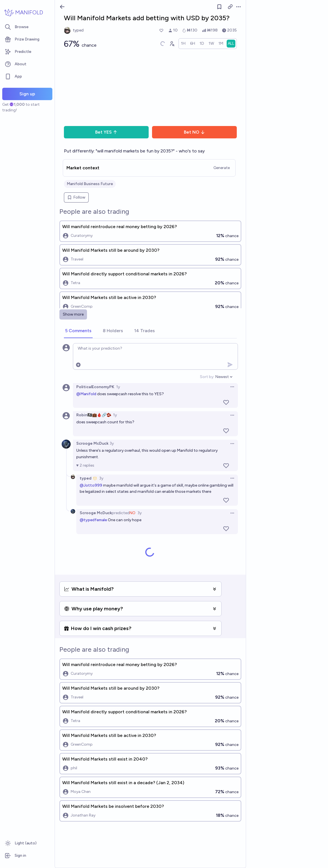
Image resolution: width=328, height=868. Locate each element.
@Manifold (86, 394)
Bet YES (106, 132)
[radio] (183, 44)
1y (118, 387)
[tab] (78, 331)
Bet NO (194, 132)
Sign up (27, 94)
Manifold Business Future (90, 184)
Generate (222, 168)
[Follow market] (219, 7)
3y (112, 443)
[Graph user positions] (172, 44)
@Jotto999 (91, 485)
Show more (73, 314)
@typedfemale (93, 520)
